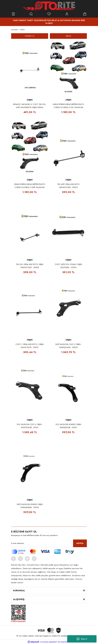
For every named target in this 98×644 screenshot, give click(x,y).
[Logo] (49, 6)
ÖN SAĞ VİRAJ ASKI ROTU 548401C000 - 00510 (68, 186)
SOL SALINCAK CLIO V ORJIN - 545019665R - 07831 (30, 426)
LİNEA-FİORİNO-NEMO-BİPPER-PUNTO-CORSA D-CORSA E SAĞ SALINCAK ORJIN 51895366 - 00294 (30, 186)
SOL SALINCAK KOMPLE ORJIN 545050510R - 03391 (68, 426)
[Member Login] (67, 14)
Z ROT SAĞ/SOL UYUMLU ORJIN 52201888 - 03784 (68, 266)
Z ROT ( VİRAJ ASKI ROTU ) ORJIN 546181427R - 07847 (30, 346)
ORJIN (22, 30)
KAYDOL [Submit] (80, 543)
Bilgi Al (82, 639)
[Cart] (85, 14)
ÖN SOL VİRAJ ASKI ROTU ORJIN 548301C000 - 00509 (30, 266)
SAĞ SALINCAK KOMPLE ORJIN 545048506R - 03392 (30, 506)
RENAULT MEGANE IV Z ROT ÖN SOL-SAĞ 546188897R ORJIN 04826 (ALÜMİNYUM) (30, 106)
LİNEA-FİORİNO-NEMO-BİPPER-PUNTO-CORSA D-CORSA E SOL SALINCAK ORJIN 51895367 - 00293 (68, 106)
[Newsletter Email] (49, 543)
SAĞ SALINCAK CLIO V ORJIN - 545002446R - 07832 (68, 346)
